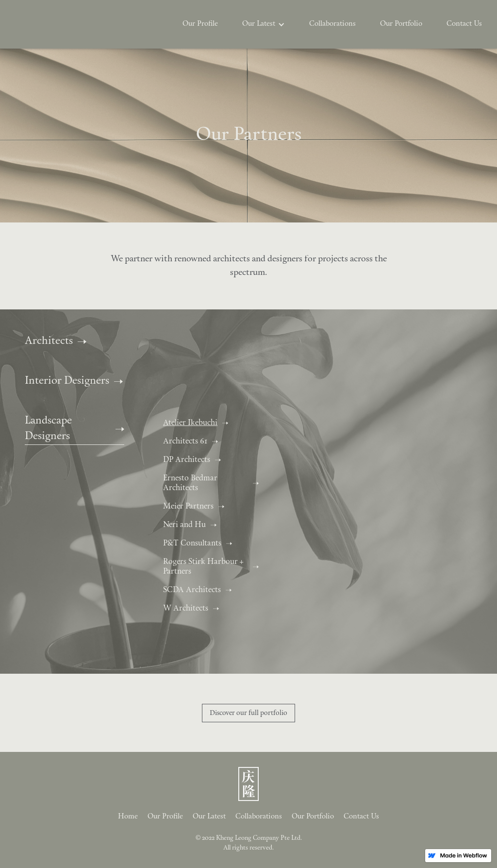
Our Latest (209, 817)
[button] (264, 24)
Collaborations (332, 24)
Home (128, 817)
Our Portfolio (401, 24)
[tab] (203, 423)
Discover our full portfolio (248, 713)
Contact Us (464, 24)
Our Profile (200, 24)
